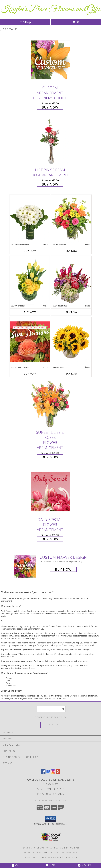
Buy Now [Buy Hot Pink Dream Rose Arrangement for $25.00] (50, 184)
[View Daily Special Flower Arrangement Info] (51, 492)
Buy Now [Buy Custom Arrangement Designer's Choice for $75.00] (50, 107)
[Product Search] (51, 709)
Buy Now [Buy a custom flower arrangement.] (63, 569)
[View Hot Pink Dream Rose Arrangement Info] (51, 142)
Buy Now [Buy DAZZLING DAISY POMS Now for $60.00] (30, 251)
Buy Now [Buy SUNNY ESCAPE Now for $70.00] (71, 374)
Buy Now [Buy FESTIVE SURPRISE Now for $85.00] (71, 251)
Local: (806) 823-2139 (51, 794)
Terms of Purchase (51, 857)
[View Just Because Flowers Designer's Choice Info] (30, 342)
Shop (25, 22)
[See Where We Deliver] (51, 725)
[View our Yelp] (58, 773)
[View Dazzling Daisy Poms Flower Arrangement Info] (30, 219)
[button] (50, 819)
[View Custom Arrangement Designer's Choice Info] (51, 60)
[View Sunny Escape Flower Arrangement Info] (71, 342)
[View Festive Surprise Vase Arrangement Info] (71, 219)
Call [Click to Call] (17, 865)
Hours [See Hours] (84, 865)
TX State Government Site (63, 852)
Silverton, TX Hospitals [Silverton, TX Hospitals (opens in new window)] (67, 848)
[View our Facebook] (43, 773)
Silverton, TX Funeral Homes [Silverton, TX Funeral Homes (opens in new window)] (37, 848)
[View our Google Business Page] (48, 773)
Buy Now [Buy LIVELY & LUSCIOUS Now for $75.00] (71, 312)
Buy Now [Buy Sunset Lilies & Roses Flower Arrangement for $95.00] (50, 457)
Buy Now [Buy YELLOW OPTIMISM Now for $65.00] (30, 312)
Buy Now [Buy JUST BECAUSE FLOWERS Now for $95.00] (30, 374)
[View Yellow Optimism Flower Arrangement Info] (30, 280)
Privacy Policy (31, 857)
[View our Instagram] (53, 773)
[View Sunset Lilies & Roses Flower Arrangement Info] (51, 404)
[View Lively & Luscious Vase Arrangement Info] (71, 280)
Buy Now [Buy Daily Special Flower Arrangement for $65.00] (50, 539)
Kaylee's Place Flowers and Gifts (51, 9)
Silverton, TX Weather (36, 852)
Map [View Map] (50, 865)
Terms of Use (71, 857)
